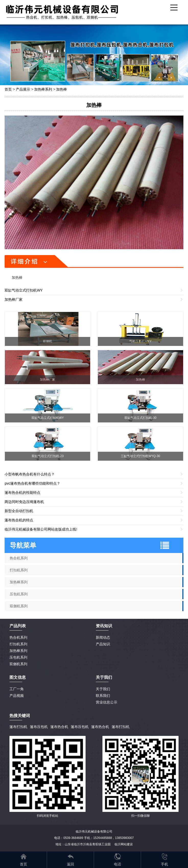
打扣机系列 (19, 570)
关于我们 (103, 689)
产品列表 (18, 626)
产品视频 (17, 696)
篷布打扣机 (18, 727)
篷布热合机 (59, 727)
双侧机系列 (19, 606)
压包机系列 (19, 594)
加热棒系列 (43, 89)
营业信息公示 (107, 702)
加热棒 (62, 89)
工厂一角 (17, 689)
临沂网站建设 (124, 844)
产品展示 (23, 89)
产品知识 (103, 644)
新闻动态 (103, 637)
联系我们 (103, 696)
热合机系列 (19, 558)
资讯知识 (104, 626)
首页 (8, 89)
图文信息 (18, 677)
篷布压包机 (39, 727)
